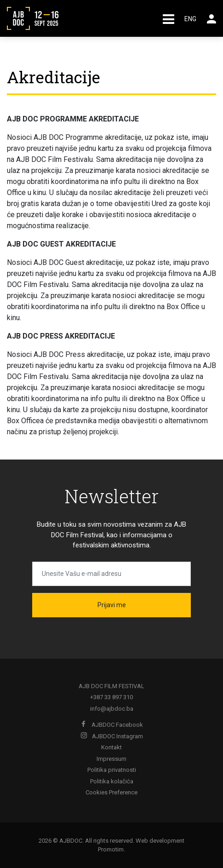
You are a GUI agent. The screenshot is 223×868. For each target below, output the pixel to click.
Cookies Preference (111, 792)
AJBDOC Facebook (112, 725)
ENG (190, 19)
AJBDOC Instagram (112, 736)
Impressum (111, 759)
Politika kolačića (112, 781)
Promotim (111, 849)
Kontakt (111, 747)
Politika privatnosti (112, 770)
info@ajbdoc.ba (112, 709)
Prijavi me (112, 605)
